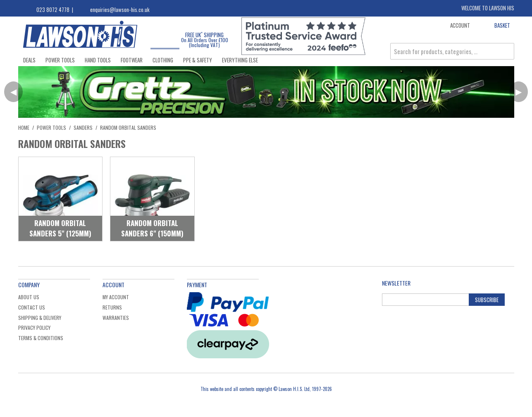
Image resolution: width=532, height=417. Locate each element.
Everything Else (240, 60)
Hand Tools (98, 60)
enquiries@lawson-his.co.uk (120, 10)
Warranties (116, 318)
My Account (116, 297)
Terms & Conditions (41, 338)
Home (24, 127)
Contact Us (32, 307)
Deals (29, 60)
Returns (112, 307)
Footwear (132, 60)
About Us (29, 297)
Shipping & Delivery (40, 318)
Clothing (163, 60)
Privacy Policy (34, 328)
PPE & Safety (198, 60)
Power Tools (60, 60)
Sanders (83, 127)
